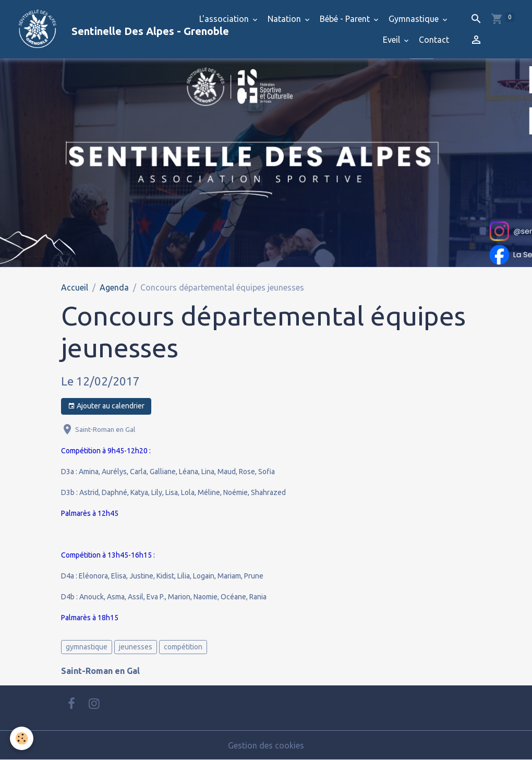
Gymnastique (415, 19)
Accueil (75, 287)
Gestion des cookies (266, 745)
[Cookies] (22, 738)
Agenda (114, 287)
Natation (285, 19)
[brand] (96, 29)
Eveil (392, 40)
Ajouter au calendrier (106, 406)
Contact (434, 40)
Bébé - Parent (346, 19)
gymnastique (87, 647)
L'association (225, 19)
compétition (183, 647)
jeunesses (136, 647)
